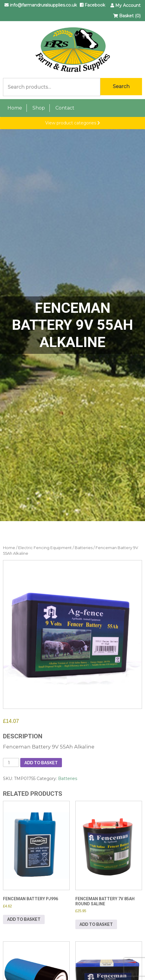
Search (121, 86)
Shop (39, 108)
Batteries (84, 548)
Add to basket (41, 763)
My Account (125, 5)
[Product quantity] (11, 762)
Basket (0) (127, 16)
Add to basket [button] (24, 919)
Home (15, 108)
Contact (65, 108)
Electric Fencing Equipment (45, 548)
